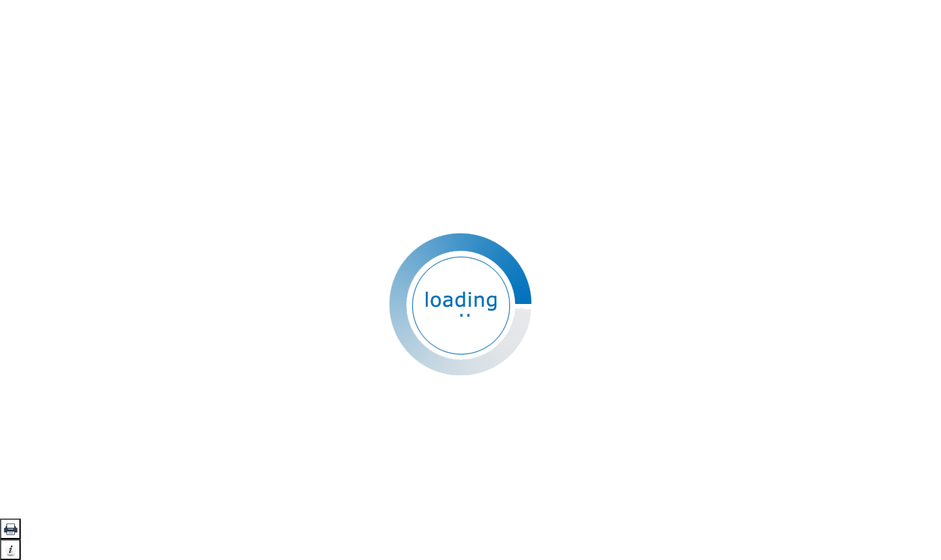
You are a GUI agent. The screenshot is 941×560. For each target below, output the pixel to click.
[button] (10, 529)
